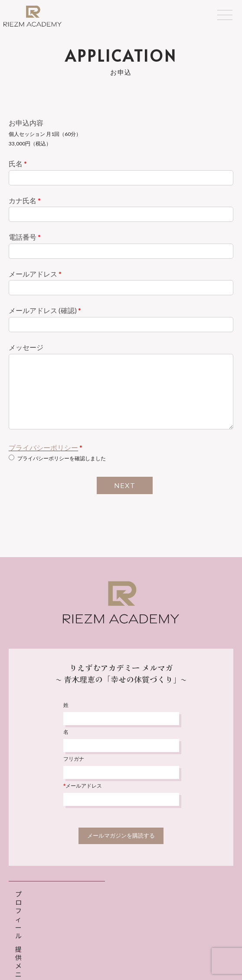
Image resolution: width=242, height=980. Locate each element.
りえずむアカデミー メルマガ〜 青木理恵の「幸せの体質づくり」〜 (121, 673)
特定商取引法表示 (153, 953)
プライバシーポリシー (43, 447)
